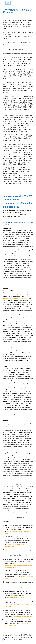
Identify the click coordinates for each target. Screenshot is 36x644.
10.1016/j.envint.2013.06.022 (13, 565)
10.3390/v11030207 (25, 577)
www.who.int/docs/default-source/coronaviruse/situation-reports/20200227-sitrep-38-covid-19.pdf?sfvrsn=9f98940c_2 (18, 554)
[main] (18, 11)
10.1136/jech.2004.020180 (12, 544)
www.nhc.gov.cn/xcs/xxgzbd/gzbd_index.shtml (15, 295)
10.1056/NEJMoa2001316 (12, 531)
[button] (2, 3)
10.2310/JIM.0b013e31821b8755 (14, 605)
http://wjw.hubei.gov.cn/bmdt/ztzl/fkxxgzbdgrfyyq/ (16, 298)
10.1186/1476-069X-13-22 (12, 588)
